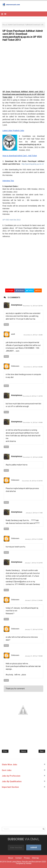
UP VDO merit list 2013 (11, 220)
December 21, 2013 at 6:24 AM (33, 457)
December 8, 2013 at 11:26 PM (33, 396)
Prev (5, 751)
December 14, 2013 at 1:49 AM (33, 422)
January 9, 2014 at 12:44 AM (34, 600)
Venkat (29, 863)
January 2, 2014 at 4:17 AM (34, 513)
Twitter (30, 290)
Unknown (15, 366)
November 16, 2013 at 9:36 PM (33, 306)
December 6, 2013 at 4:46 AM (33, 367)
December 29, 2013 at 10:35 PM (32, 481)
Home (23, 751)
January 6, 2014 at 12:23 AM (34, 539)
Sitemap (35, 858)
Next (42, 751)
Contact (19, 858)
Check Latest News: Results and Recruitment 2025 (26, 862)
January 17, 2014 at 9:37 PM (34, 630)
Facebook (20, 290)
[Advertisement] (23, 67)
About (11, 858)
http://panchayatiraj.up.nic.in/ (33, 164)
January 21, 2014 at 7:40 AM (34, 656)
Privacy (27, 858)
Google (10, 290)
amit (13, 334)
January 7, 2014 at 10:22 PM (34, 563)
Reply (6, 324)
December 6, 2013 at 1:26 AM (33, 335)
